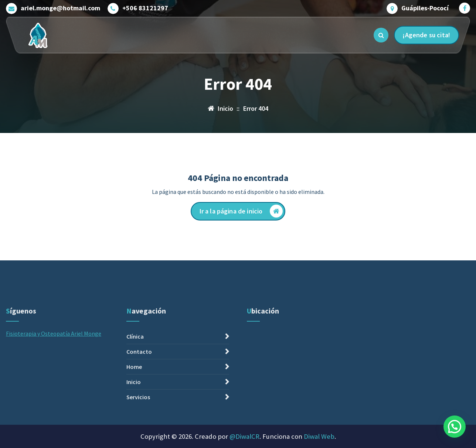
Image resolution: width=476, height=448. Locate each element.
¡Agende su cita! (426, 35)
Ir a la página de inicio (241, 211)
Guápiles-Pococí (425, 8)
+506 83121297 (145, 8)
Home (134, 412)
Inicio (134, 427)
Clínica (135, 382)
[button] (455, 427)
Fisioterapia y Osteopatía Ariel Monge (54, 379)
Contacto (139, 397)
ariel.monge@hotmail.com (60, 8)
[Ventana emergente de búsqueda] (381, 35)
